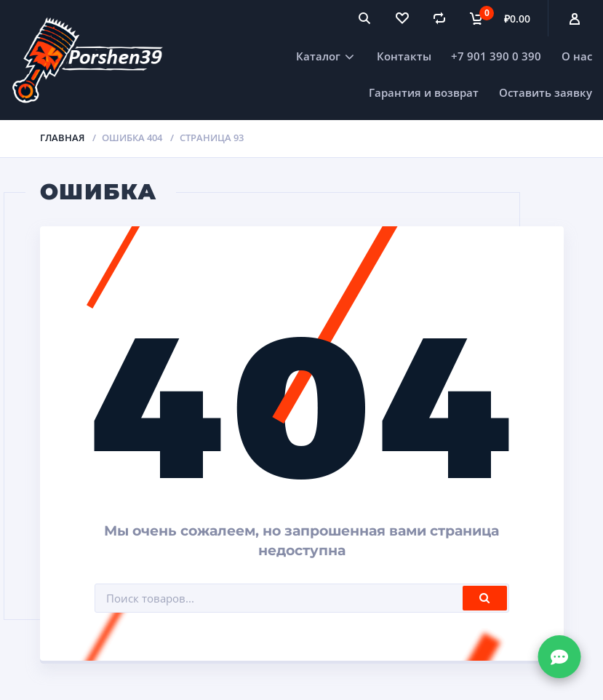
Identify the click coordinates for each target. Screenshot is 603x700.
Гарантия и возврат (424, 92)
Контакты (404, 56)
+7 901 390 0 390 (496, 56)
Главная (62, 138)
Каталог (318, 56)
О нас (577, 56)
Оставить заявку (546, 92)
